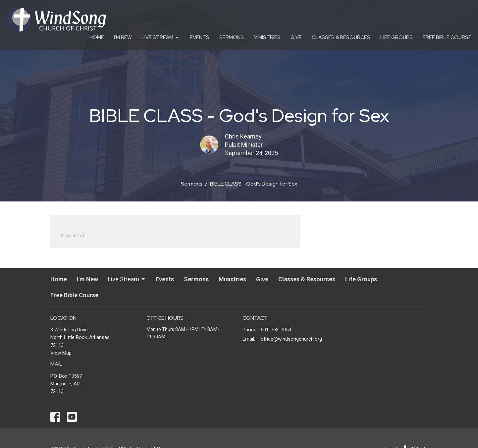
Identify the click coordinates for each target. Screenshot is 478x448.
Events (200, 37)
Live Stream (161, 38)
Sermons (232, 37)
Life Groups (397, 37)
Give (296, 37)
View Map (61, 353)
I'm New (123, 37)
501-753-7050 (276, 330)
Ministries (267, 37)
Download (73, 236)
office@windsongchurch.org (291, 339)
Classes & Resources (341, 37)
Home (97, 37)
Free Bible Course (447, 37)
